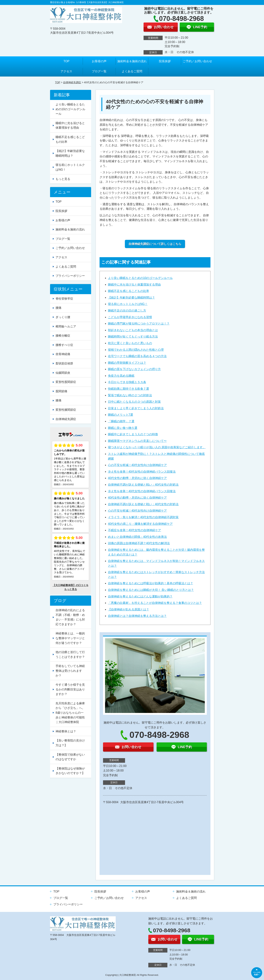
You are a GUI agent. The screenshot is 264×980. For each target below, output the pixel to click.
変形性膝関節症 (66, 410)
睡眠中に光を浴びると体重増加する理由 (134, 285)
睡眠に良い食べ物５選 (123, 428)
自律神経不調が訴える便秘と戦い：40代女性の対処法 (143, 485)
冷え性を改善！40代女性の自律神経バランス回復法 (142, 472)
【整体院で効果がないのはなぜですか (70, 757)
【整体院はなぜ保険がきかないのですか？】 (70, 771)
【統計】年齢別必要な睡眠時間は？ (131, 298)
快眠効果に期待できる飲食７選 (129, 389)
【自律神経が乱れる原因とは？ (129, 609)
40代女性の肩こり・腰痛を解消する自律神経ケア (140, 524)
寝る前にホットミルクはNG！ (128, 304)
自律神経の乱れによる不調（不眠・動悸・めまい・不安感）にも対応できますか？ (70, 617)
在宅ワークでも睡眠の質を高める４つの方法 (137, 356)
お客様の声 (99, 61)
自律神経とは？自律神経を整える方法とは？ (137, 616)
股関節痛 (61, 391)
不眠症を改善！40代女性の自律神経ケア (135, 530)
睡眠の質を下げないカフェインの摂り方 (134, 369)
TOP (66, 61)
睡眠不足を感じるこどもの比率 (129, 291)
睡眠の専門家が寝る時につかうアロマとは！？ (139, 324)
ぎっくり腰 (63, 317)
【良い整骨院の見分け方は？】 (70, 743)
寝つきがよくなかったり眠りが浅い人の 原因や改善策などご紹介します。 (157, 447)
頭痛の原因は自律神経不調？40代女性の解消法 (139, 543)
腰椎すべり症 (64, 345)
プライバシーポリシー (70, 276)
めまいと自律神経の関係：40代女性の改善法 (137, 537)
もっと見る (63, 179)
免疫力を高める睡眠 (121, 376)
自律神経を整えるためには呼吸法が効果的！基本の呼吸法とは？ (151, 583)
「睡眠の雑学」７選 (121, 421)
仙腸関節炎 (63, 373)
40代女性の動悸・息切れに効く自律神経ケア (137, 478)
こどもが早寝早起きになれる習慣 (130, 317)
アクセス (66, 71)
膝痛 (58, 400)
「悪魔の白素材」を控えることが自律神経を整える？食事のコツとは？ (155, 603)
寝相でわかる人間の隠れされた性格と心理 (136, 350)
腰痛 (58, 308)
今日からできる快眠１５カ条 (127, 382)
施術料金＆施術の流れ (132, 61)
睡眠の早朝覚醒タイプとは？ (127, 363)
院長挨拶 (165, 61)
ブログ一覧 (99, 71)
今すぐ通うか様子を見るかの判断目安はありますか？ (70, 689)
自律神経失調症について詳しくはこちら (155, 244)
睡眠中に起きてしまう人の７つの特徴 (133, 434)
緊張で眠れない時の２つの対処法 (130, 395)
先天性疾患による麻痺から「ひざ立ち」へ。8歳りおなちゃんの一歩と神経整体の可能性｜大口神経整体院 (70, 713)
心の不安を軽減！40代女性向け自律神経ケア (137, 465)
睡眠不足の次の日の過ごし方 (127, 311)
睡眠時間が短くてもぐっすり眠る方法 (133, 337)
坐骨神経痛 (63, 354)
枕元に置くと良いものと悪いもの (130, 343)
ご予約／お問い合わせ (197, 61)
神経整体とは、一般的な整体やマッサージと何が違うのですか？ (70, 638)
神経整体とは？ (66, 731)
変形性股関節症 (66, 382)
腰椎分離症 (63, 336)
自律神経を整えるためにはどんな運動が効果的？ (140, 596)
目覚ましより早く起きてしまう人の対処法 (136, 408)
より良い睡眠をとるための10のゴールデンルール (140, 278)
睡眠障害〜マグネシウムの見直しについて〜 (137, 441)
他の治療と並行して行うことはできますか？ (70, 654)
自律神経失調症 (72, 82)
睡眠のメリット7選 (121, 415)
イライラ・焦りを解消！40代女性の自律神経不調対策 (143, 517)
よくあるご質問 (132, 71)
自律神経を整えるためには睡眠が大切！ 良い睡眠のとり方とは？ (151, 590)
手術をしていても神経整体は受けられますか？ (70, 671)
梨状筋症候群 (64, 363)
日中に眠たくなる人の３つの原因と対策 (134, 402)
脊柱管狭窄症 (64, 299)
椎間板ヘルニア (66, 326)
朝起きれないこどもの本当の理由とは (133, 330)
